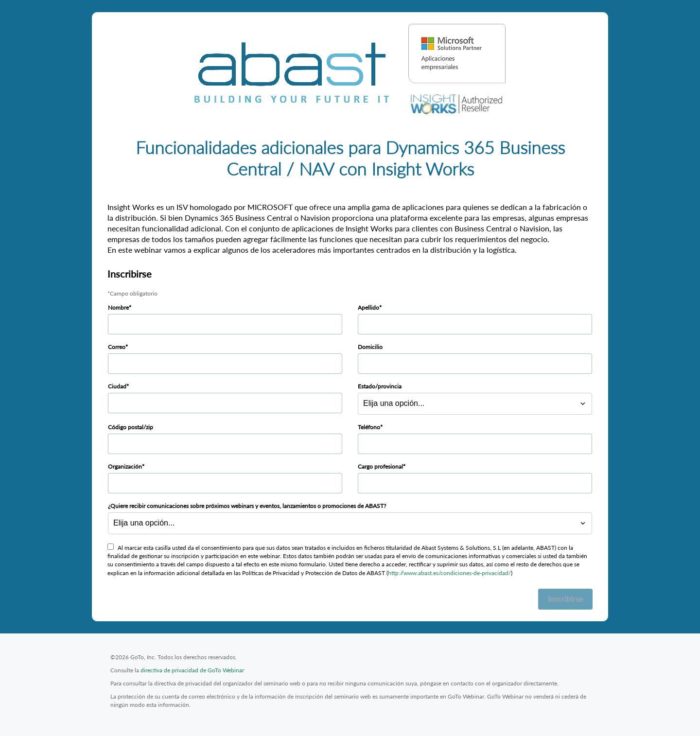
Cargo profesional (380, 466)
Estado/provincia (380, 386)
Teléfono (369, 427)
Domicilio (370, 347)
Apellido (368, 307)
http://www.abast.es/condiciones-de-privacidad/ (449, 573)
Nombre (118, 307)
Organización (125, 466)
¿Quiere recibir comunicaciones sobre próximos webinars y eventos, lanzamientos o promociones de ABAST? (247, 506)
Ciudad (117, 386)
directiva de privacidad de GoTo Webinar (192, 670)
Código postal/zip (131, 427)
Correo (117, 347)
